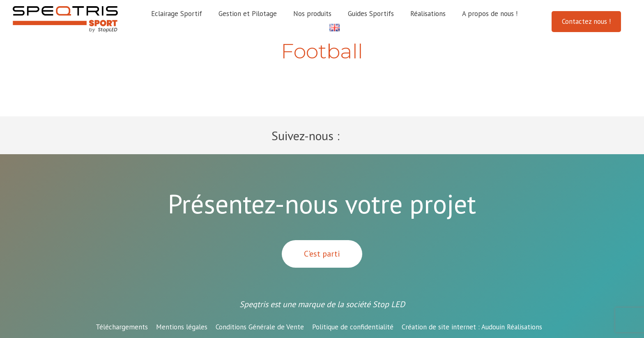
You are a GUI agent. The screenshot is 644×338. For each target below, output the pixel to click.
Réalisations (428, 14)
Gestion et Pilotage (248, 14)
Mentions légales (182, 327)
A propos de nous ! (490, 14)
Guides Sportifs (371, 14)
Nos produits (312, 14)
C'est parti (322, 254)
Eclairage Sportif (177, 14)
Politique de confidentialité (353, 327)
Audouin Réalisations (472, 327)
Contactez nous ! (586, 21)
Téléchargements (122, 327)
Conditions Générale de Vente (260, 327)
